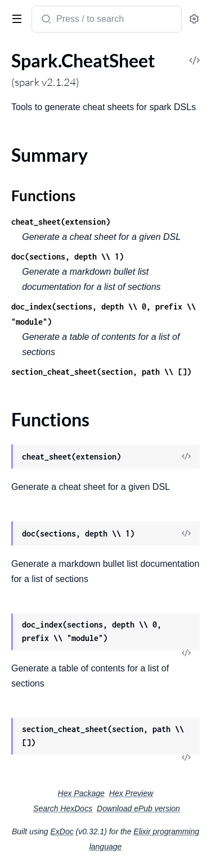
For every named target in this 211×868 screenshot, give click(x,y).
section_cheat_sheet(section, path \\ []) (101, 372)
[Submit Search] (45, 20)
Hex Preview (131, 793)
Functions (43, 196)
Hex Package (81, 793)
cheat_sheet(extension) (61, 222)
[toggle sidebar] (15, 18)
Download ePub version (138, 808)
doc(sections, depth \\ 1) (68, 256)
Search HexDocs (63, 808)
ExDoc (62, 831)
